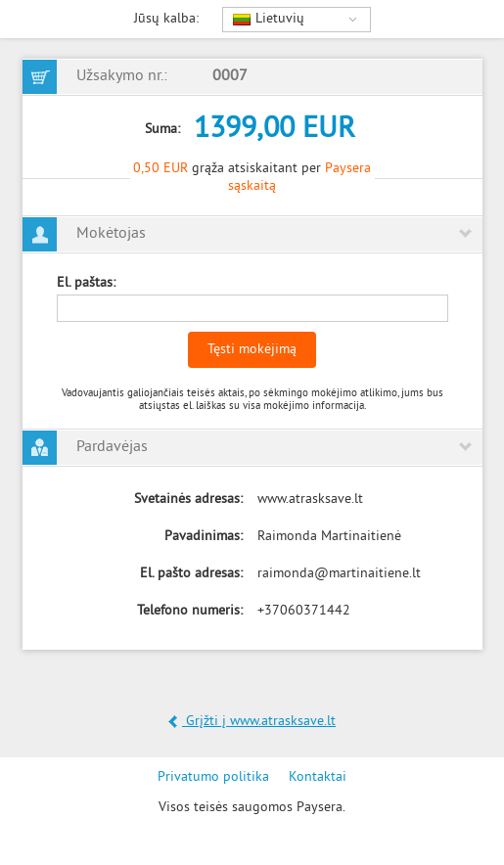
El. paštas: (86, 283)
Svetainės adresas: (188, 500)
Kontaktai (318, 777)
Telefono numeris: (190, 611)
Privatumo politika (213, 777)
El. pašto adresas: (191, 574)
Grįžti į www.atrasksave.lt (252, 722)
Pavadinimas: (204, 537)
